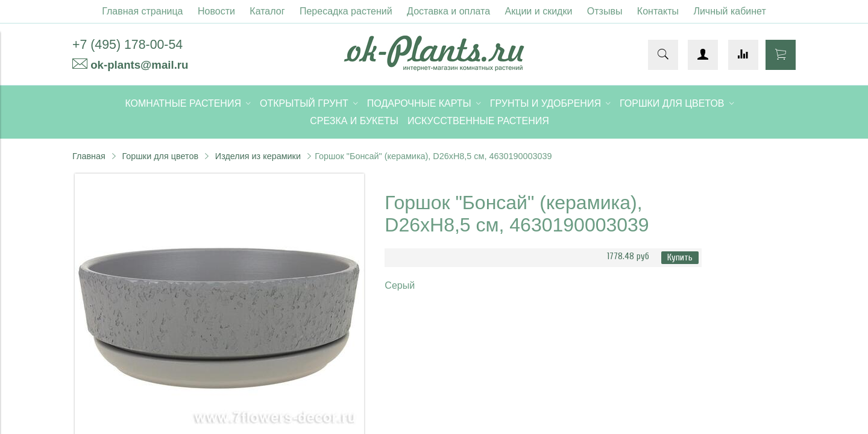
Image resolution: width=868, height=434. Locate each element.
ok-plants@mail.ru (139, 65)
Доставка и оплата (448, 11)
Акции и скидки (539, 11)
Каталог (267, 11)
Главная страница (142, 11)
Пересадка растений (346, 11)
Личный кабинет (729, 11)
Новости (216, 11)
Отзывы (605, 11)
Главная (89, 156)
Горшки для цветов (160, 156)
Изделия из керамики (258, 156)
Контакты (658, 11)
